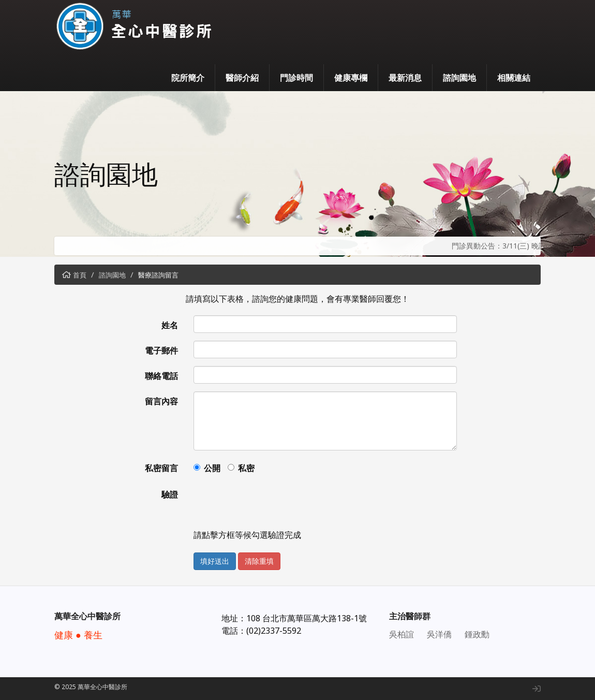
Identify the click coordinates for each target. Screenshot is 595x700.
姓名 (170, 325)
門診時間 (296, 78)
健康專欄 (351, 78)
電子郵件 (161, 351)
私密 (246, 468)
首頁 (80, 275)
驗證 (170, 494)
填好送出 (215, 561)
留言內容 (161, 401)
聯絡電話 (161, 376)
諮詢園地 (459, 78)
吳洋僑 (439, 634)
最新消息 (405, 78)
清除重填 (259, 561)
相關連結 (514, 78)
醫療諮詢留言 (158, 275)
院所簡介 (188, 78)
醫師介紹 (242, 78)
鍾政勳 (477, 634)
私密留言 (161, 468)
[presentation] (272, 505)
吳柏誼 (401, 634)
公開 (212, 468)
